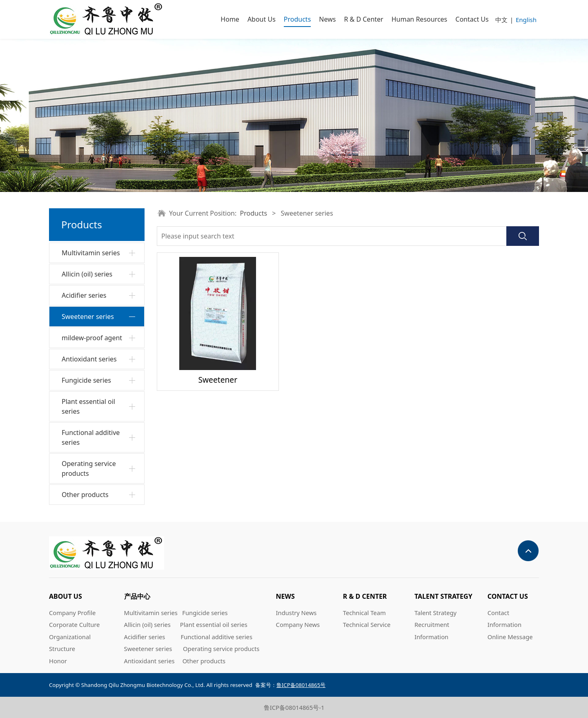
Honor (58, 661)
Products (297, 19)
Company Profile (72, 613)
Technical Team (364, 613)
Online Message (510, 637)
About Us (262, 19)
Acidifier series (84, 295)
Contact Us (472, 19)
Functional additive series (91, 437)
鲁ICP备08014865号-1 (294, 707)
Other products (85, 495)
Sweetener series (88, 317)
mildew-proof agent (92, 338)
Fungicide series (86, 380)
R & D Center (363, 19)
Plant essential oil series (88, 406)
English (526, 20)
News (327, 19)
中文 (501, 20)
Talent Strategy (435, 613)
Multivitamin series (91, 253)
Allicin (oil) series (87, 274)
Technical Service (367, 624)
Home (230, 19)
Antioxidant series (89, 359)
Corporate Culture (74, 624)
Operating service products (89, 468)
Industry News (296, 613)
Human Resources (420, 19)
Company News (298, 624)
